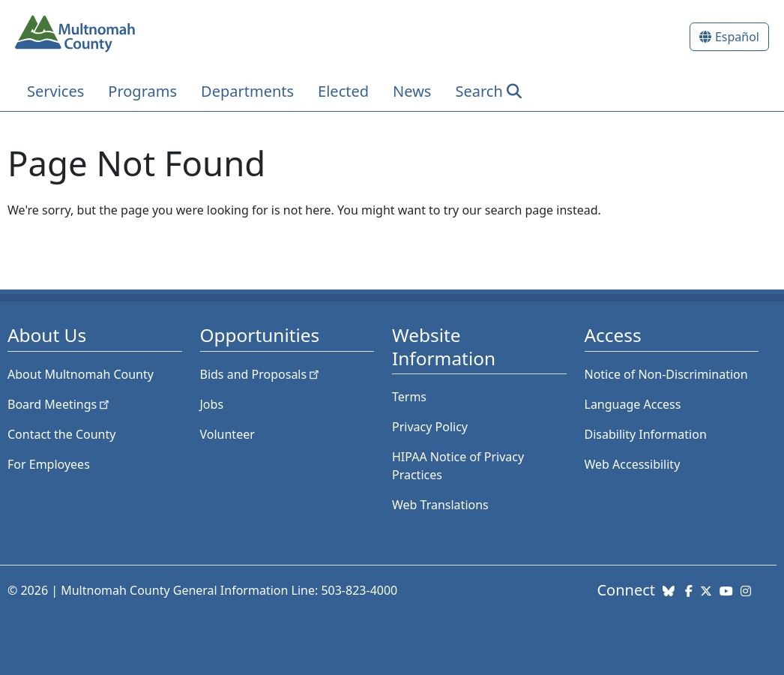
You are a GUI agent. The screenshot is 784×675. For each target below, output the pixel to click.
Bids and (261, 374)
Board (60, 404)
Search (479, 91)
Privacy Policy (430, 427)
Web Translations (440, 505)
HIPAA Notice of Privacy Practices (458, 466)
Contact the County (61, 434)
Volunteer (227, 434)
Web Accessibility (633, 464)
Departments (247, 91)
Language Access (633, 404)
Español (737, 37)
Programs (142, 91)
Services (55, 91)
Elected (343, 91)
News (412, 91)
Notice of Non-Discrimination (666, 374)
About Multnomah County (81, 374)
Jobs (212, 404)
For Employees (49, 464)
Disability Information (646, 434)
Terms (409, 397)
